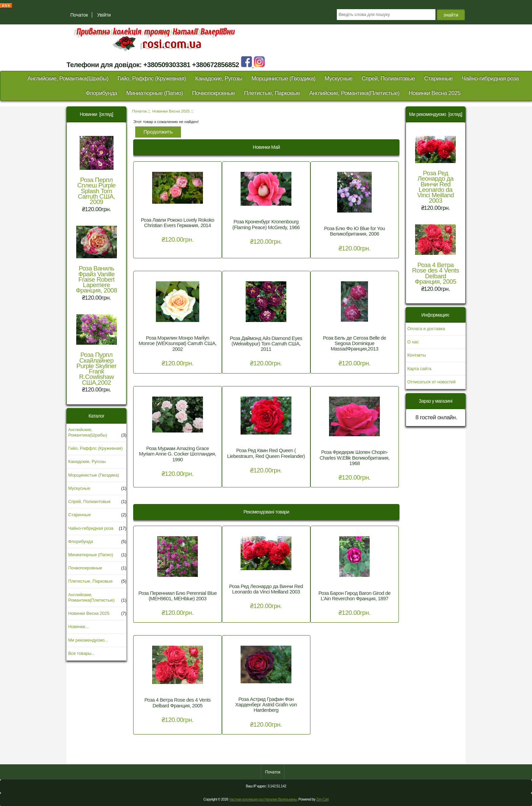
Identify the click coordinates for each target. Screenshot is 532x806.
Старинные (438, 78)
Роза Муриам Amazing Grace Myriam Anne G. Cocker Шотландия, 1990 (178, 454)
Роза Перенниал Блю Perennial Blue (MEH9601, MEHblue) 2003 (177, 596)
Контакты (417, 355)
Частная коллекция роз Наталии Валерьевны (263, 799)
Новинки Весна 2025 (171, 111)
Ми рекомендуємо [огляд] (436, 114)
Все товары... (81, 653)
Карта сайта (419, 369)
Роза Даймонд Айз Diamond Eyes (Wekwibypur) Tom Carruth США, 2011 (266, 344)
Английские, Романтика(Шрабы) (68, 78)
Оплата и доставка (426, 329)
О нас (413, 342)
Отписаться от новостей (432, 382)
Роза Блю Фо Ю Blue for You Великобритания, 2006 (354, 231)
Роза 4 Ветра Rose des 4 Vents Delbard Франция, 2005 (178, 703)
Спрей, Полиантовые (388, 78)
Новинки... (78, 627)
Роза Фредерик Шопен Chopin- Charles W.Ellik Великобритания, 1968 (354, 458)
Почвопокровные (214, 93)
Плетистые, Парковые (272, 93)
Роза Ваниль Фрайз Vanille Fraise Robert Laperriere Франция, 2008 (97, 260)
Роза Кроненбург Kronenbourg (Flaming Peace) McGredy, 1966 (266, 224)
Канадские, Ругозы (219, 78)
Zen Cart (322, 799)
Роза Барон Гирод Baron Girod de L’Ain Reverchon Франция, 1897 (355, 596)
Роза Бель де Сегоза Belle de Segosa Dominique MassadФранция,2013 (354, 343)
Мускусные (339, 78)
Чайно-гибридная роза (490, 78)
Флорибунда (101, 93)
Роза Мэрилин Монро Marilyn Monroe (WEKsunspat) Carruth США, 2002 (178, 343)
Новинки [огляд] (97, 114)
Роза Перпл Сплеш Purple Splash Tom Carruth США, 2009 (96, 171)
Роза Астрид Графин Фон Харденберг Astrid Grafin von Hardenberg (266, 705)
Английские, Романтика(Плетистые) (354, 93)
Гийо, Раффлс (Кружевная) (152, 78)
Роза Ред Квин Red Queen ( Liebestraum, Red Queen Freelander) (266, 453)
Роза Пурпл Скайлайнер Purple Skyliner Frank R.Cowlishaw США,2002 (97, 350)
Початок (79, 15)
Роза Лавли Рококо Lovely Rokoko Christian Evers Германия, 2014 (178, 223)
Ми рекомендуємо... (88, 640)
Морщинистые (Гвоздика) (283, 78)
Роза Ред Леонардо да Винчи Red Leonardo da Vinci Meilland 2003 (266, 589)
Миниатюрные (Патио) (155, 93)
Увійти (104, 15)
